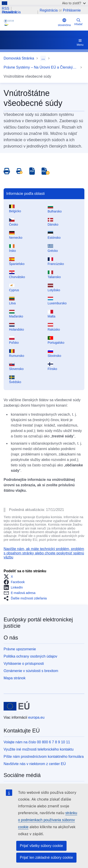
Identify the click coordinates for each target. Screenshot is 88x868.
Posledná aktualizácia (11, 12)
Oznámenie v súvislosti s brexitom (31, 671)
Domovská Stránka (19, 58)
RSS (6, 9)
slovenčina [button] (64, 22)
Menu (80, 42)
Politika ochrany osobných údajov (30, 656)
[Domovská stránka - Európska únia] (17, 706)
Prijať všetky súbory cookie (41, 846)
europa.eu (36, 717)
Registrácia (49, 10)
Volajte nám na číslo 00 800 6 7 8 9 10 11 (37, 742)
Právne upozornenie (20, 649)
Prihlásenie (72, 10)
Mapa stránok (15, 678)
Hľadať (78, 22)
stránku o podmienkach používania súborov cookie (48, 820)
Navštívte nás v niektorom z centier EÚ (35, 764)
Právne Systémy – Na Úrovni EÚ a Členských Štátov (41, 67)
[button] (10, 577)
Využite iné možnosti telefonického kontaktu (39, 749)
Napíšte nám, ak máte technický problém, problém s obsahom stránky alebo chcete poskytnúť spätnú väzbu (44, 553)
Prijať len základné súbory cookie (46, 857)
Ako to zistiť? (74, 3)
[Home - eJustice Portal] (30, 22)
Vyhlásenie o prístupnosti (24, 664)
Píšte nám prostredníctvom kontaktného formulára (44, 757)
